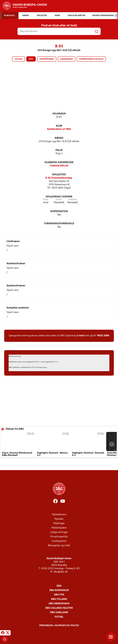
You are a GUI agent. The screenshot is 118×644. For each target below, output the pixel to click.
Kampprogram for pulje (91, 59)
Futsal (59, 617)
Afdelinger (59, 523)
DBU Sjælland (59, 613)
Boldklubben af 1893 (59, 129)
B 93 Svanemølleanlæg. (59, 178)
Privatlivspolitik (59, 537)
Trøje (46, 200)
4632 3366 (103, 336)
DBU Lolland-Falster (59, 608)
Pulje (59, 150)
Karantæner (67, 59)
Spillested (59, 175)
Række (59, 138)
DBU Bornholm (59, 590)
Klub (59, 126)
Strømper (72, 200)
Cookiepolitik (59, 541)
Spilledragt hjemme (59, 197)
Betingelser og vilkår (59, 546)
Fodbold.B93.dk (59, 166)
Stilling (18, 59)
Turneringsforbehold (59, 224)
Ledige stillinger (59, 532)
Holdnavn (59, 114)
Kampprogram (47, 59)
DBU (59, 586)
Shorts (59, 200)
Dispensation (59, 211)
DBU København (59, 604)
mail (81, 336)
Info (31, 59)
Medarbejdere (59, 528)
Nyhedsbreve (59, 515)
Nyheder (59, 519)
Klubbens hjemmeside (59, 162)
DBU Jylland (59, 599)
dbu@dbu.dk (61, 572)
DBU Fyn (59, 595)
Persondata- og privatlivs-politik (59, 626)
